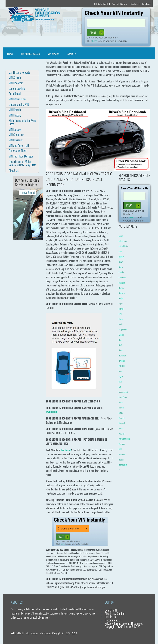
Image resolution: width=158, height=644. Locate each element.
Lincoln (121, 407)
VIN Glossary (16, 140)
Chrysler (122, 283)
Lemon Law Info (17, 88)
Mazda (121, 428)
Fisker (121, 319)
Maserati (122, 418)
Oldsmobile (123, 465)
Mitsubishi (122, 454)
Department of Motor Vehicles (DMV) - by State (23, 163)
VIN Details (15, 110)
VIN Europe (15, 129)
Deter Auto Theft (18, 151)
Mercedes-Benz (124, 439)
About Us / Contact (115, 613)
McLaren (122, 433)
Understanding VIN (19, 104)
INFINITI (122, 366)
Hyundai (122, 361)
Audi (120, 251)
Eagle (121, 303)
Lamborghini (123, 392)
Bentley (121, 257)
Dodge (121, 298)
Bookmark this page (119, 4)
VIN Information (17, 99)
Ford (120, 324)
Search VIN (111, 610)
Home (11, 54)
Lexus (121, 402)
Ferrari (121, 309)
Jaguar (121, 376)
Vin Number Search (30, 54)
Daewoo (122, 288)
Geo (120, 340)
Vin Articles (54, 54)
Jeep (120, 381)
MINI (120, 449)
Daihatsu (122, 293)
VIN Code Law (16, 135)
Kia (120, 387)
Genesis (122, 335)
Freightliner (123, 329)
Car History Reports (19, 72)
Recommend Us (113, 620)
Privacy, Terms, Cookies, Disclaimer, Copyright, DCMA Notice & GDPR (124, 625)
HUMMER (122, 355)
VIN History (15, 115)
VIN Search (15, 78)
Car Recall (66, 450)
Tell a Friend (147, 4)
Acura (121, 236)
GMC (120, 345)
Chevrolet (122, 277)
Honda (121, 350)
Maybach (122, 423)
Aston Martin (123, 246)
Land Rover (123, 397)
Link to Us (134, 4)
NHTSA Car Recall (101, 4)
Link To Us (110, 617)
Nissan (121, 459)
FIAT (120, 314)
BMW (121, 262)
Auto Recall (15, 94)
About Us (72, 54)
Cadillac (122, 272)
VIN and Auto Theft (19, 145)
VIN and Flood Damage (21, 156)
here (95, 41)
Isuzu (121, 371)
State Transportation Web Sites (22, 122)
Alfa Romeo (123, 241)
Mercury (122, 444)
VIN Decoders (16, 83)
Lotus (121, 413)
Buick (121, 267)
